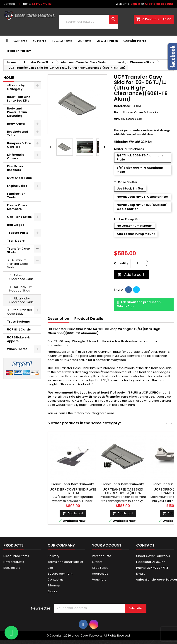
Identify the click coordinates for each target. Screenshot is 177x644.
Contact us (56, 580)
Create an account (159, 4)
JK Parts (85, 41)
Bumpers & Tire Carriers (19, 145)
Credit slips (100, 568)
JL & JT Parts (107, 41)
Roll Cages (16, 225)
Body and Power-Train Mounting (17, 112)
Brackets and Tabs (18, 133)
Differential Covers (16, 157)
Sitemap (54, 585)
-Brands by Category (16, 87)
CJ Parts (20, 41)
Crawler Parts (135, 41)
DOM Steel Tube (19, 178)
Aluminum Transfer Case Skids (17, 264)
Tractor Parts (17, 51)
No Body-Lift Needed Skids (20, 289)
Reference (122, 106)
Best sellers (12, 568)
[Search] (88, 22)
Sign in (135, 4)
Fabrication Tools (16, 196)
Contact (9, 4)
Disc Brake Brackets (15, 168)
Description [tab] (58, 319)
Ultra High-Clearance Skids (21, 300)
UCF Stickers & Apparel (18, 339)
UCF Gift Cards (19, 329)
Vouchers (99, 580)
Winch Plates (17, 349)
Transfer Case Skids (18, 250)
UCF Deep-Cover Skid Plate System (73, 491)
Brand (119, 112)
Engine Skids (17, 186)
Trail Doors (16, 241)
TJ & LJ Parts (62, 41)
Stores (52, 591)
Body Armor (16, 124)
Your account (107, 545)
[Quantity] (137, 263)
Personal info (102, 556)
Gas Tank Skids (19, 217)
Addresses (100, 574)
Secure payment (60, 574)
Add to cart (131, 275)
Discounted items (16, 556)
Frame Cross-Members (18, 207)
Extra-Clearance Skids (21, 277)
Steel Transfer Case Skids (20, 312)
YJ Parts (40, 41)
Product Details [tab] (89, 319)
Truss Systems (18, 322)
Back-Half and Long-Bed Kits (19, 99)
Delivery (53, 556)
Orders (97, 562)
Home (9, 78)
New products (14, 562)
